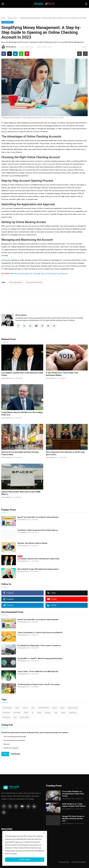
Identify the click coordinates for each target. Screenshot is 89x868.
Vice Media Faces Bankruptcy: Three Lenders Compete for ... (40, 646)
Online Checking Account (34, 282)
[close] (44, 833)
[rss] (4, 812)
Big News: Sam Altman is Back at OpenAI (32, 543)
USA (33, 708)
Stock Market (7, 708)
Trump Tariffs (24, 717)
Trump (54, 708)
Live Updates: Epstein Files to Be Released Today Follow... (22, 374)
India (56, 713)
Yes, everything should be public (15, 737)
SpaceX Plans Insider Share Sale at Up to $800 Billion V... (21, 493)
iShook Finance (13, 18)
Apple (63, 713)
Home (3, 18)
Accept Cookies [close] (25, 859)
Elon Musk (17, 713)
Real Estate (6, 717)
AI (33, 713)
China (62, 708)
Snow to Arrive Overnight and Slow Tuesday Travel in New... (20, 453)
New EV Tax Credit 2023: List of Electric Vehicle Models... (39, 517)
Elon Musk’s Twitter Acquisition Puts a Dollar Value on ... (39, 530)
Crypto (17, 708)
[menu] (3, 4)
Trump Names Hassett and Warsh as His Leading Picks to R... (22, 414)
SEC (15, 717)
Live (20, 556)
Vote (5, 754)
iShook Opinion (21, 315)
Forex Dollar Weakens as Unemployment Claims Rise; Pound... (73, 794)
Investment (72, 713)
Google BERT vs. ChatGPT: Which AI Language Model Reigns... (41, 658)
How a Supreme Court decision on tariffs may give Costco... (65, 453)
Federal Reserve (43, 708)
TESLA (26, 713)
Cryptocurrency (73, 708)
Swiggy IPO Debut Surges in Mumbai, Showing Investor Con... (73, 819)
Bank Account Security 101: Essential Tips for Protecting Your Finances (39, 274)
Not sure (7, 744)
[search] (86, 4)
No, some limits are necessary (14, 740)
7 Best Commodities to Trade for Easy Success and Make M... (41, 633)
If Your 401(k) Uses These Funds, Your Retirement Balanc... (62, 374)
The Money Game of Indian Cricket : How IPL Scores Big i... (39, 684)
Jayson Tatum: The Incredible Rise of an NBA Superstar (38, 671)
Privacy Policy (64, 862)
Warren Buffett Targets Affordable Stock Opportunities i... (39, 569)
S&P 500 (48, 713)
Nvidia (39, 713)
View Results (16, 754)
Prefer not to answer (11, 748)
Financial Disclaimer (79, 862)
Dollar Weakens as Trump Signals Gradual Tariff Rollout (74, 805)
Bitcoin (26, 708)
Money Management (16, 282)
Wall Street (6, 713)
